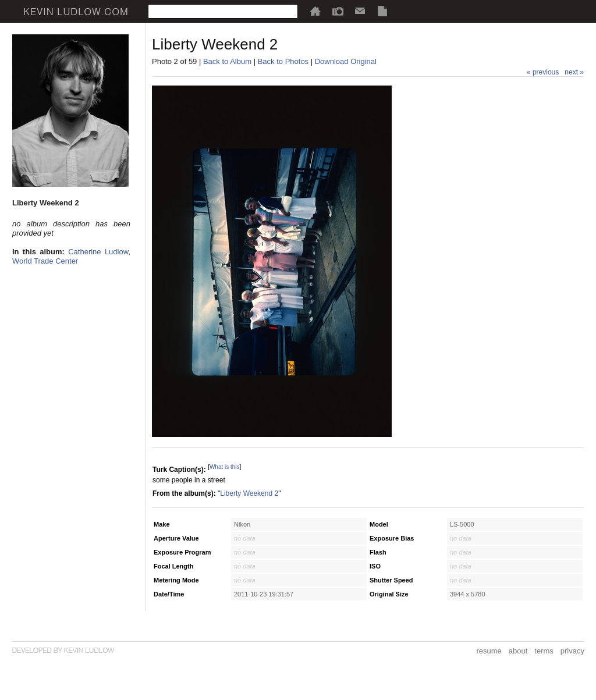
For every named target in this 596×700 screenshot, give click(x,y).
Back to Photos (283, 61)
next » (574, 72)
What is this (225, 467)
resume (489, 651)
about (518, 651)
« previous (543, 72)
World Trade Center (45, 261)
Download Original (346, 61)
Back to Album (227, 61)
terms (544, 651)
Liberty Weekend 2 (249, 493)
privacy (572, 651)
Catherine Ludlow (98, 252)
